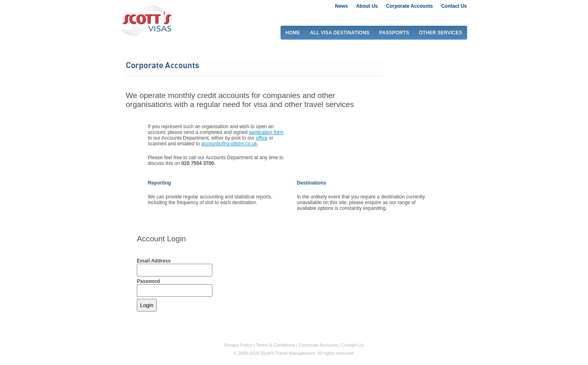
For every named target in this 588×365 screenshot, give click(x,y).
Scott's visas (146, 20)
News (342, 6)
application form (266, 132)
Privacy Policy (238, 345)
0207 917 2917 (439, 17)
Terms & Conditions (275, 345)
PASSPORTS (394, 33)
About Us (367, 6)
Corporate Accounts (409, 6)
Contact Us (454, 6)
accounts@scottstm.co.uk (229, 144)
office (262, 138)
